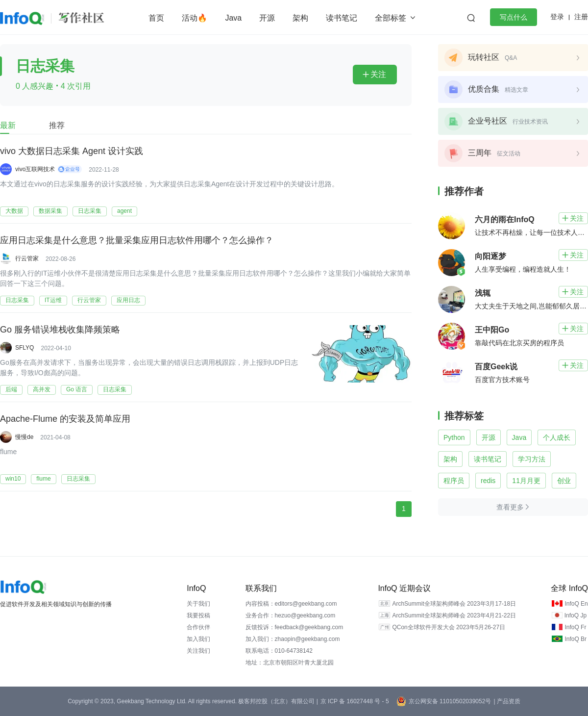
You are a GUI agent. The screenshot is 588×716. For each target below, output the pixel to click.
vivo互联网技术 (35, 169)
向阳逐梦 (490, 256)
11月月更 (526, 481)
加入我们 (198, 639)
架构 (300, 18)
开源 (267, 18)
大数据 (14, 211)
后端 (11, 389)
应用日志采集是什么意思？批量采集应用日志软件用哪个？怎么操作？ (137, 241)
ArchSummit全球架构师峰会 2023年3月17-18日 (454, 604)
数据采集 (50, 211)
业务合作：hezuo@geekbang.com (291, 615)
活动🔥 (195, 18)
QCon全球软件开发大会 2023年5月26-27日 (449, 627)
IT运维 (53, 300)
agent (124, 211)
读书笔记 (342, 18)
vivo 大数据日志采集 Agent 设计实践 (72, 152)
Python (454, 437)
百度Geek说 (496, 367)
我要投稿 (198, 615)
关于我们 (198, 604)
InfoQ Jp (576, 615)
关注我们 (198, 651)
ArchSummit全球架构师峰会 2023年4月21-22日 (454, 615)
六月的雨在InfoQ (505, 219)
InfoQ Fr (575, 627)
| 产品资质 (507, 701)
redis (488, 481)
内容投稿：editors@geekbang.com (291, 604)
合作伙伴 (198, 627)
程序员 (454, 481)
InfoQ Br (576, 639)
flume (43, 479)
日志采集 (90, 211)
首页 (156, 18)
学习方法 (532, 459)
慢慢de (24, 437)
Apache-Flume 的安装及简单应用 (65, 419)
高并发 (42, 389)
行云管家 (27, 258)
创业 (564, 481)
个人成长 (557, 437)
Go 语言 (77, 389)
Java (233, 18)
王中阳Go (492, 330)
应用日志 (128, 300)
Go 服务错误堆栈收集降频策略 (60, 330)
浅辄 (483, 293)
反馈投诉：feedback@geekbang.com (294, 627)
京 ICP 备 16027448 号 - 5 (355, 701)
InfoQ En (576, 604)
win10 (13, 479)
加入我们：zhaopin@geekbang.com (293, 639)
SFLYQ (24, 348)
